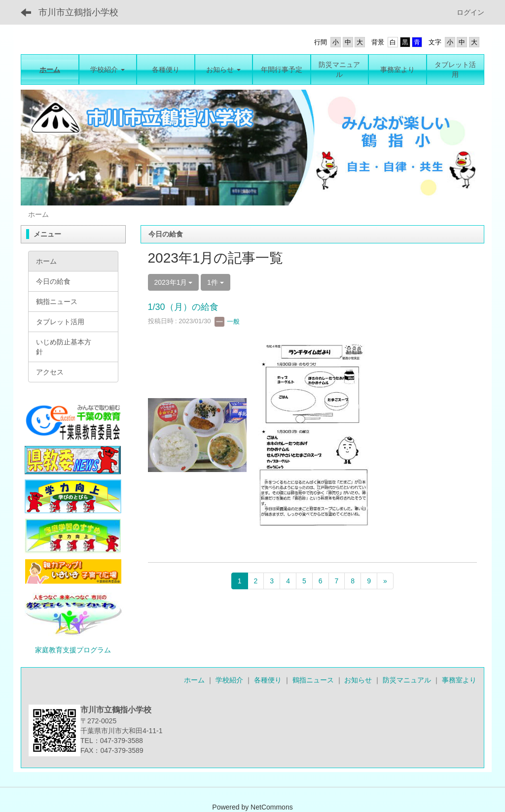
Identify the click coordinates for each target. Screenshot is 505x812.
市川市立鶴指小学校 (78, 12)
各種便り (268, 680)
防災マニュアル (407, 680)
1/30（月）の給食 (183, 307)
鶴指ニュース (313, 680)
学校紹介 (229, 680)
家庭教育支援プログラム (73, 650)
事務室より (459, 680)
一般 (227, 321)
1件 (216, 282)
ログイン (470, 12)
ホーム (194, 680)
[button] (108, 69)
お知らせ (358, 680)
